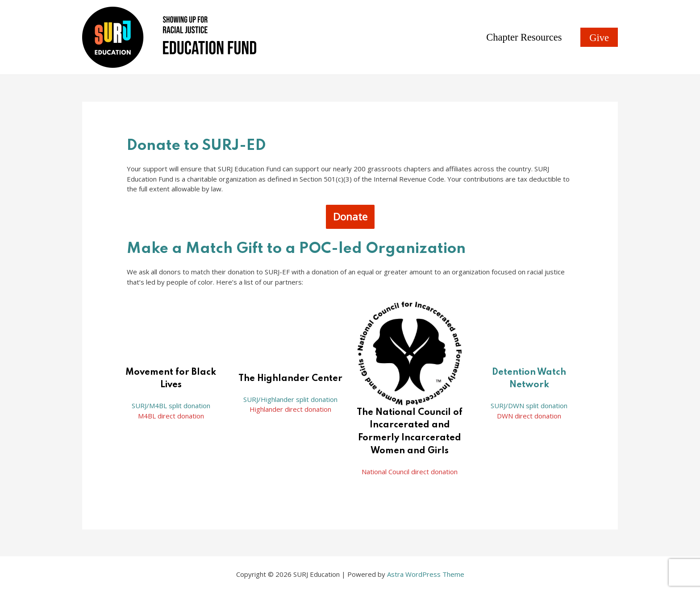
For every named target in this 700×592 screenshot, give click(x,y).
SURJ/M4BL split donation (171, 406)
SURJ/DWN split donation (529, 406)
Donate (350, 217)
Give (599, 38)
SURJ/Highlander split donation (290, 399)
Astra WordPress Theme (426, 574)
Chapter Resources (524, 37)
